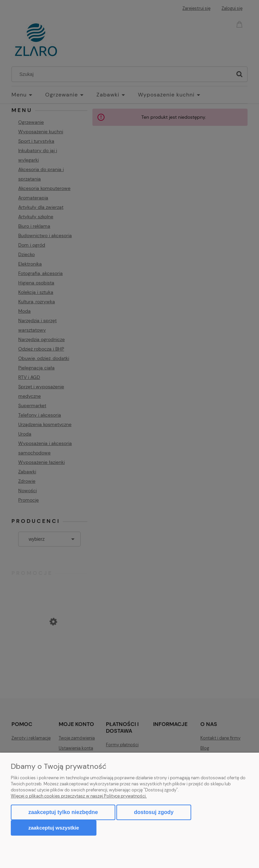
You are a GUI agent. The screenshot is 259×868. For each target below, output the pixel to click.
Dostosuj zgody (154, 812)
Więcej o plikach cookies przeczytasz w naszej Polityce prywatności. (79, 796)
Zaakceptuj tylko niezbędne (63, 812)
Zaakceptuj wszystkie (54, 828)
